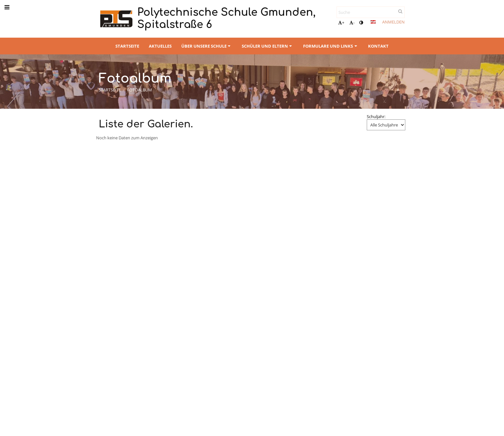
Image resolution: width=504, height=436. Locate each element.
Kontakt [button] (378, 46)
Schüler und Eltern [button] (268, 46)
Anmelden (393, 22)
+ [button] (341, 23)
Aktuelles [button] (160, 46)
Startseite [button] (127, 46)
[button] (373, 22)
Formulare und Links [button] (331, 46)
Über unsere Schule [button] (207, 46)
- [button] (352, 23)
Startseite (110, 90)
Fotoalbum (139, 90)
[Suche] (371, 12)
